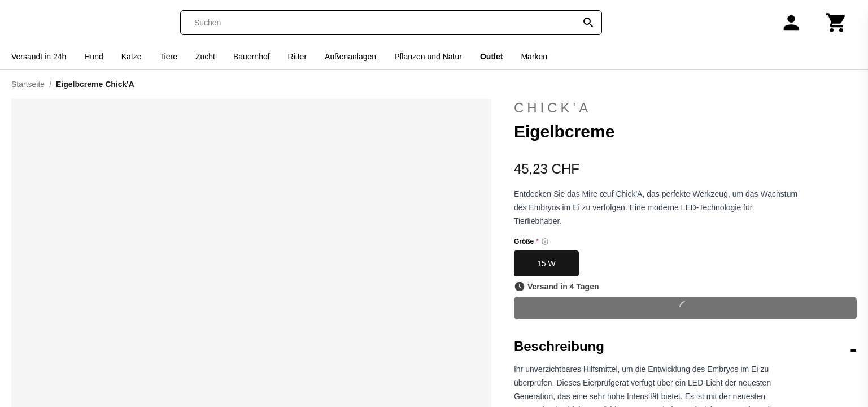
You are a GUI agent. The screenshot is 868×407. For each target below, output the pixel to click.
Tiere (169, 57)
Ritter (297, 57)
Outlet (491, 57)
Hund (93, 57)
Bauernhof (252, 57)
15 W (546, 263)
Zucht (205, 57)
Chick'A (553, 108)
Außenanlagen (350, 57)
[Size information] (545, 241)
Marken (534, 57)
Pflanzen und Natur (428, 57)
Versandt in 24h (39, 57)
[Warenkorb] (836, 23)
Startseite (28, 84)
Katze (132, 57)
